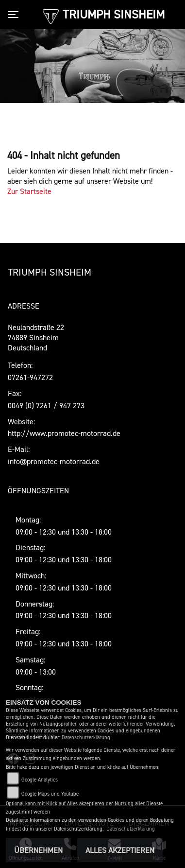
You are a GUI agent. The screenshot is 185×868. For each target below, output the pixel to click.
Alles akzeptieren (120, 850)
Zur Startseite (29, 191)
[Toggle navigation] (15, 15)
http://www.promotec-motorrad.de (64, 433)
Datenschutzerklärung (86, 738)
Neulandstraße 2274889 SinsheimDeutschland (36, 337)
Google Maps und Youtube (50, 794)
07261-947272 (30, 377)
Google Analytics (40, 780)
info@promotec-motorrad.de (54, 461)
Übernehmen (38, 850)
